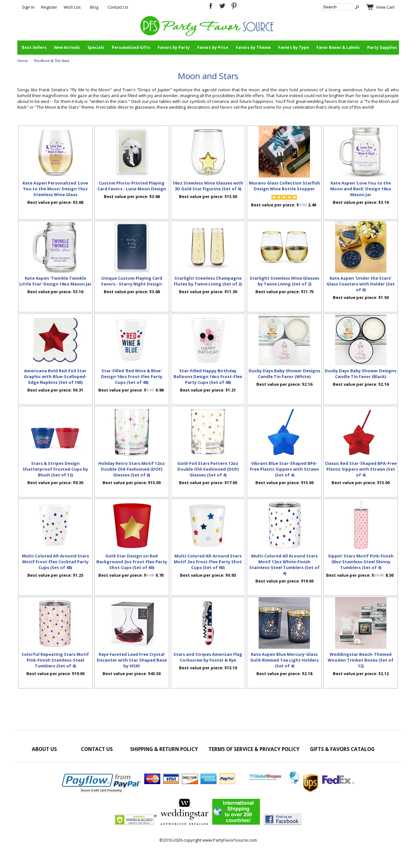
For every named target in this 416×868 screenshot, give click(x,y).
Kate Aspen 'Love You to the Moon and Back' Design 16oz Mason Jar (361, 189)
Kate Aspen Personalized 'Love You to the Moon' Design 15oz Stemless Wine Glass (55, 189)
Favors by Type (294, 47)
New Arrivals (67, 47)
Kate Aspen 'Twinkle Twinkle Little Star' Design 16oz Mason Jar (55, 281)
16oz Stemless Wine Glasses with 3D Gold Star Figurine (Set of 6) (208, 186)
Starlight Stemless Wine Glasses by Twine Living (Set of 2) (284, 281)
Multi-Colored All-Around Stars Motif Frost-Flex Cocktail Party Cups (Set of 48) (55, 562)
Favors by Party (174, 47)
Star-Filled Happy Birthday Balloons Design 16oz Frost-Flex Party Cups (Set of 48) (208, 376)
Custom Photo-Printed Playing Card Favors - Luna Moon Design (132, 186)
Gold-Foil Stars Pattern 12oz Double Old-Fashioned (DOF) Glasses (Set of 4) (208, 469)
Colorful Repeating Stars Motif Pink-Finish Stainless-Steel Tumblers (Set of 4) (55, 660)
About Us (44, 749)
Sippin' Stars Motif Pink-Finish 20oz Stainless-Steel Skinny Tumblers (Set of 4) (361, 562)
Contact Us (118, 7)
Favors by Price (213, 47)
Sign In (28, 7)
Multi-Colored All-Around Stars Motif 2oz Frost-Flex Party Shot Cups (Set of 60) (208, 562)
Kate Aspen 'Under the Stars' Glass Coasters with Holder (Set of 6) (361, 284)
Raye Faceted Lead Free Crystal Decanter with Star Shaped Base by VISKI (132, 660)
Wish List (72, 7)
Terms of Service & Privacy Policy (254, 749)
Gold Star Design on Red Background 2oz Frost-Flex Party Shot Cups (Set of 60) (132, 562)
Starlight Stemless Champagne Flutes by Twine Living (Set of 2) (208, 281)
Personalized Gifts (131, 47)
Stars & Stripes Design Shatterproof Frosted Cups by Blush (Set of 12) (55, 469)
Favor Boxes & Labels (338, 47)
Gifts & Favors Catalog (342, 749)
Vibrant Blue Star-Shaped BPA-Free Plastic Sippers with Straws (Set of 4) (284, 469)
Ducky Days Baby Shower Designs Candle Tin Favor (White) (284, 374)
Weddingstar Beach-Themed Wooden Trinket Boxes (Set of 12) (361, 660)
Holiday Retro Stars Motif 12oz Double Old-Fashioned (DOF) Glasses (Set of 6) (132, 469)
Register (49, 7)
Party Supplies (382, 47)
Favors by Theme (253, 47)
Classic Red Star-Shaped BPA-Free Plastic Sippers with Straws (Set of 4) (361, 469)
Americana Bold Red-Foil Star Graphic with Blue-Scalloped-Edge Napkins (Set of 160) (55, 376)
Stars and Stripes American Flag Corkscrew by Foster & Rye (208, 657)
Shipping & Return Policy (164, 749)
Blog (94, 7)
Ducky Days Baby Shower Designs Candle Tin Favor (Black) (361, 374)
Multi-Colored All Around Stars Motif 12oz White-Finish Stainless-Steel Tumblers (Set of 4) (284, 565)
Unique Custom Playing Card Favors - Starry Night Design (132, 281)
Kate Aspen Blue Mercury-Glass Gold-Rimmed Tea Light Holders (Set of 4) (284, 660)
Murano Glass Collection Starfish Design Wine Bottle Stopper (284, 186)
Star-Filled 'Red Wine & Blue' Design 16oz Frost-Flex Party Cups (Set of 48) (132, 376)
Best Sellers (34, 47)
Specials (96, 47)
